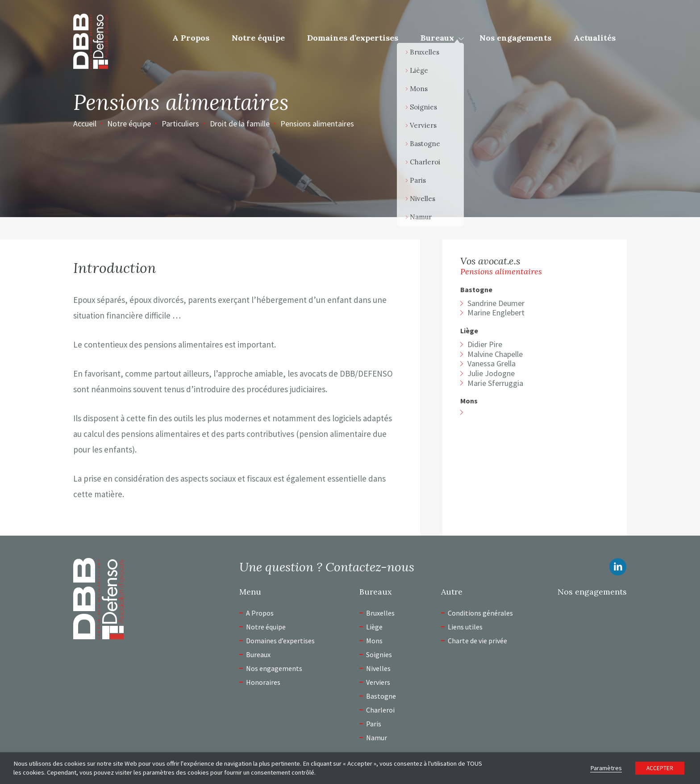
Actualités (595, 38)
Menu (250, 592)
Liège (469, 331)
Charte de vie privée (477, 641)
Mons (469, 401)
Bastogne (476, 290)
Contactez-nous (370, 567)
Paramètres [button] (606, 768)
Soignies (379, 654)
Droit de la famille (240, 124)
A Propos (191, 38)
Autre (452, 592)
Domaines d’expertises (353, 38)
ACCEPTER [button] (660, 768)
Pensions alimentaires (317, 124)
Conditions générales (480, 613)
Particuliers (180, 124)
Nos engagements (515, 38)
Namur (377, 738)
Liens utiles (465, 627)
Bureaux (437, 38)
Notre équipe (258, 38)
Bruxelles (380, 613)
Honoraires (263, 682)
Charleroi (380, 710)
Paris (374, 724)
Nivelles (378, 668)
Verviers (378, 682)
